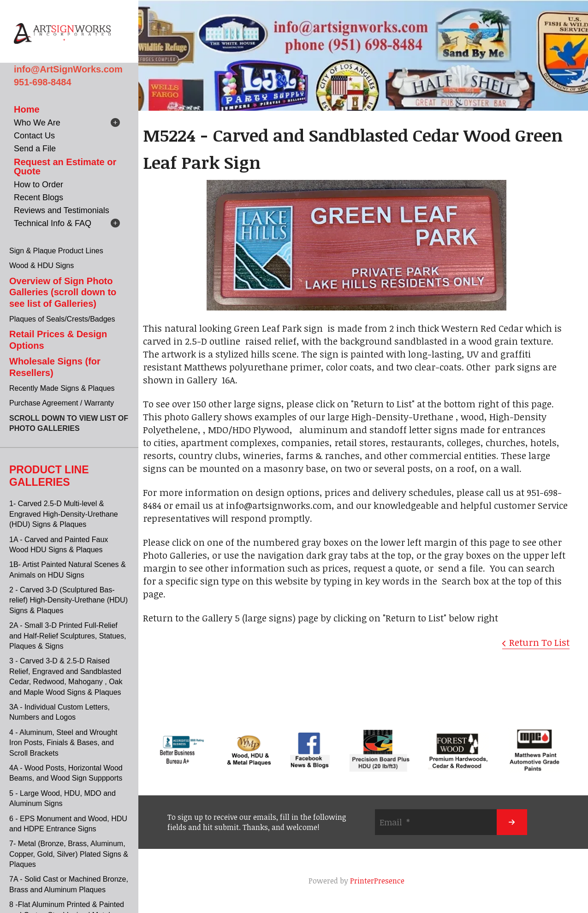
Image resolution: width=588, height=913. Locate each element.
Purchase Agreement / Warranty (62, 403)
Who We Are (37, 123)
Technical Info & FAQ (53, 223)
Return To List (539, 642)
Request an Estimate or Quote (65, 167)
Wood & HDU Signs (42, 266)
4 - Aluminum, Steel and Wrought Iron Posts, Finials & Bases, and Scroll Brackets (63, 743)
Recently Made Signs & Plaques (62, 388)
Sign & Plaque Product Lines (56, 251)
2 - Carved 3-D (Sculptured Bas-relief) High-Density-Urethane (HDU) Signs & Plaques (68, 600)
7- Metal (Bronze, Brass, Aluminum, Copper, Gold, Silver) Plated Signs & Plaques (69, 854)
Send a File (35, 149)
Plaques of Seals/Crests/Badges (62, 319)
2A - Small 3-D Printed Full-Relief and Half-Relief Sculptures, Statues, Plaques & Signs (68, 636)
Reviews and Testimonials (62, 210)
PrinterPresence (377, 881)
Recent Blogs (39, 197)
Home (27, 109)
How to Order (39, 185)
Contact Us (34, 136)
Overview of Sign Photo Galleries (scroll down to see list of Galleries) (63, 292)
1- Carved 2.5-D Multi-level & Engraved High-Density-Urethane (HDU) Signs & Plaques (64, 514)
